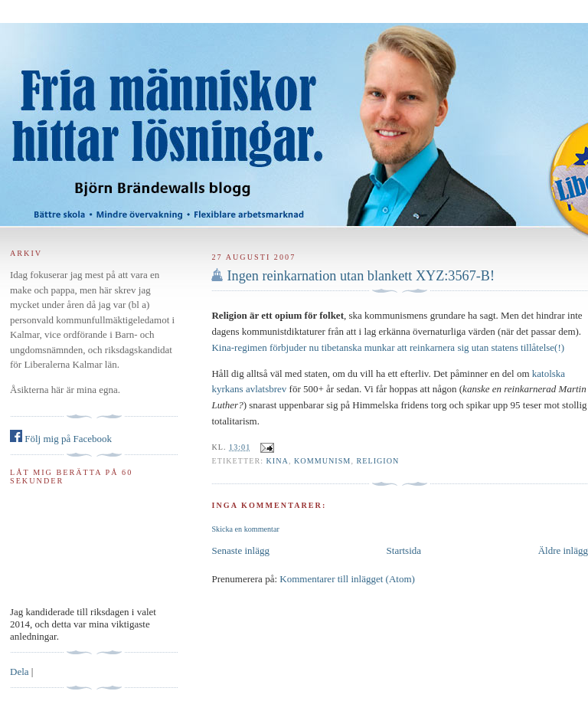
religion (377, 461)
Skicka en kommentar (245, 529)
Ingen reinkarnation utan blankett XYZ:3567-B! (361, 276)
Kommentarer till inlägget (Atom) (347, 579)
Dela (20, 672)
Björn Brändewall (294, 115)
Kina (278, 461)
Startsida (404, 550)
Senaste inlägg (240, 550)
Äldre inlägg (563, 550)
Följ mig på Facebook (61, 439)
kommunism (322, 461)
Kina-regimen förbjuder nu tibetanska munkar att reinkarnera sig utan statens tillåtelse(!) (388, 347)
